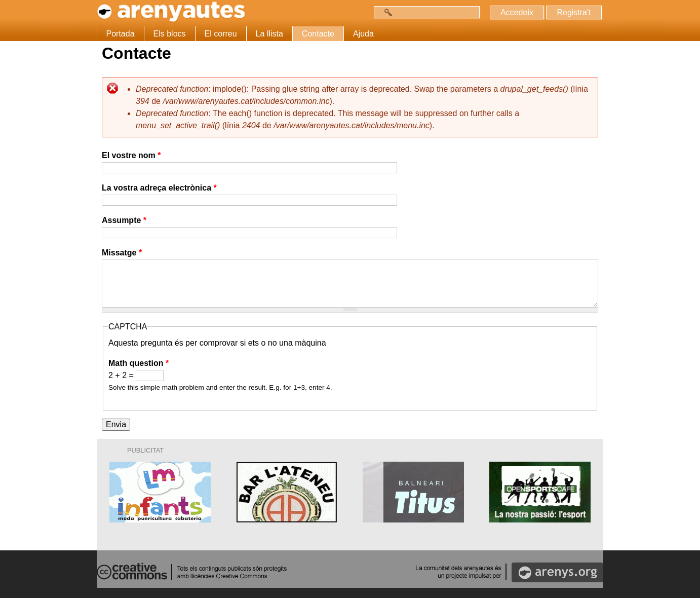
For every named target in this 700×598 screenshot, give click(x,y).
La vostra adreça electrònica (159, 188)
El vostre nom (131, 155)
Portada (121, 34)
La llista (269, 34)
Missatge (122, 253)
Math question (139, 363)
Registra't (574, 12)
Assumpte (124, 220)
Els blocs (170, 34)
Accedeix (517, 12)
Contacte (318, 34)
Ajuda (363, 34)
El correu (221, 34)
